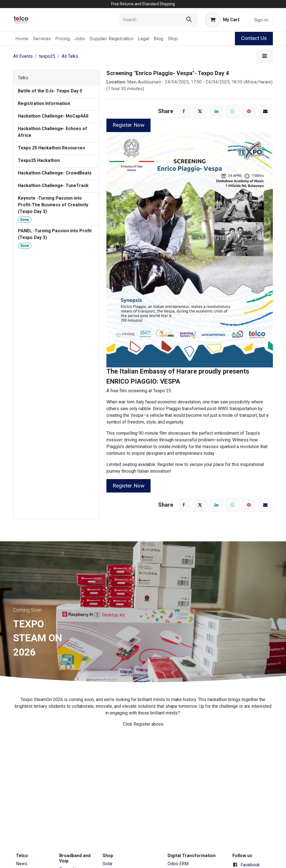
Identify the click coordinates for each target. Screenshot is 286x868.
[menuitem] (22, 39)
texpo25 (47, 56)
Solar (108, 864)
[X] (200, 111)
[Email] (265, 111)
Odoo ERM (179, 864)
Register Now (128, 125)
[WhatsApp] (233, 111)
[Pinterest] (249, 111)
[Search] (189, 20)
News (22, 864)
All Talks (70, 56)
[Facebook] (184, 111)
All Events (23, 56)
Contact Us (254, 38)
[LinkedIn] (216, 111)
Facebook (250, 865)
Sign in (261, 20)
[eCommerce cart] (222, 20)
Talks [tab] (23, 78)
